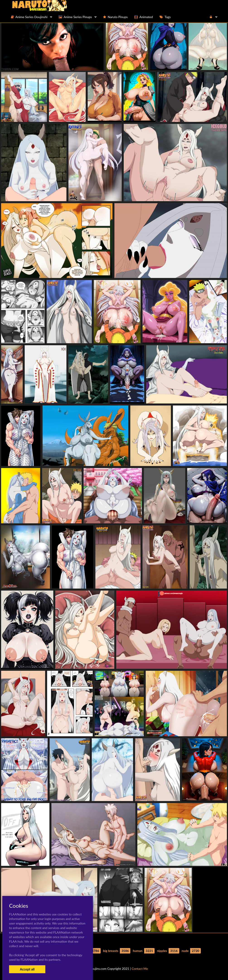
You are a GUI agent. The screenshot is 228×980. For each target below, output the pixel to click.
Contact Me (140, 969)
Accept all (27, 969)
